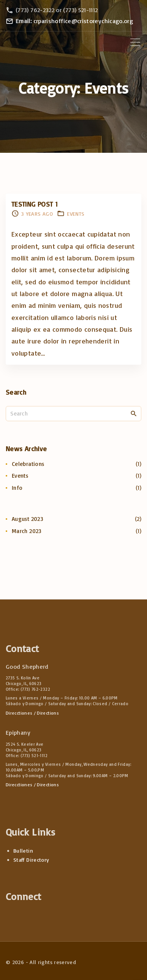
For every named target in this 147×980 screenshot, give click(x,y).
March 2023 (27, 531)
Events (76, 214)
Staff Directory (31, 860)
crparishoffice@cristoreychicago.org (83, 21)
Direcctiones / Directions (32, 713)
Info (17, 488)
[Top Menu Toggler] (135, 42)
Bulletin (23, 851)
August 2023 (28, 519)
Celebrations (28, 464)
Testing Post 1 (35, 204)
